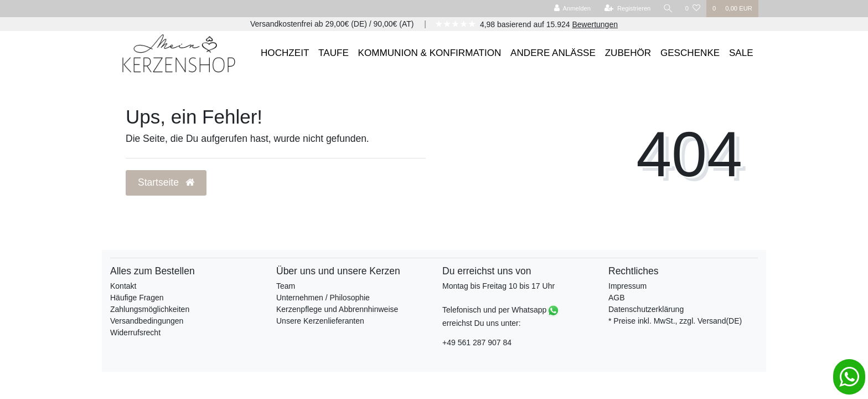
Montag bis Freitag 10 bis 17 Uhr (498, 286)
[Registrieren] (627, 9)
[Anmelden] (572, 9)
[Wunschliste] (693, 9)
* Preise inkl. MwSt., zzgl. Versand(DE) (675, 321)
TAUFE (334, 53)
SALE (741, 53)
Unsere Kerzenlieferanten (320, 321)
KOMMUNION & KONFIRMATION (430, 53)
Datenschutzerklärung (646, 309)
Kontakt (123, 286)
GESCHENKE (690, 53)
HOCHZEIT (285, 53)
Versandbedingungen (147, 321)
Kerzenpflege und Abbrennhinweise (337, 309)
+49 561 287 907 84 (477, 342)
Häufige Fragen (137, 298)
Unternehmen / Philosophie (323, 298)
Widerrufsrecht (135, 332)
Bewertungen (595, 24)
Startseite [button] (166, 182)
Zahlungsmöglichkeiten (150, 309)
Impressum (627, 286)
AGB (617, 298)
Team (286, 286)
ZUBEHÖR (628, 53)
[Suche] (668, 9)
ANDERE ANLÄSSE (553, 53)
